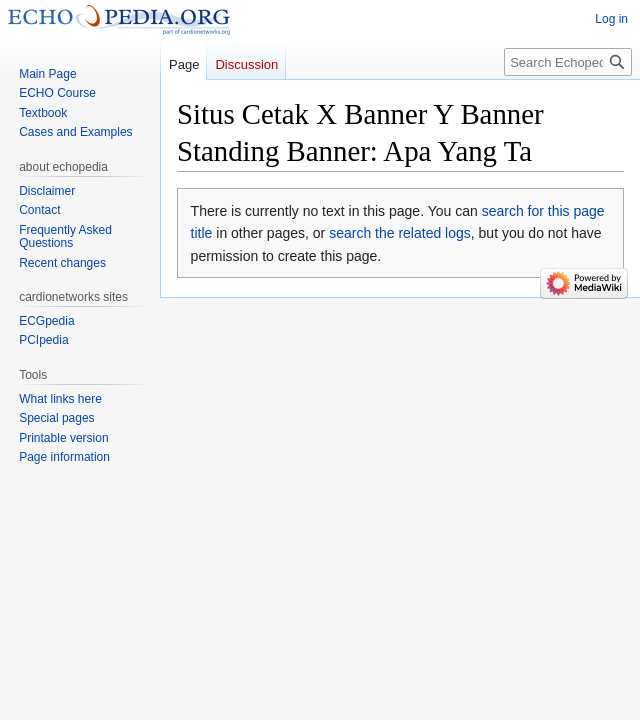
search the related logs (400, 233)
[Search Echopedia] (568, 62)
